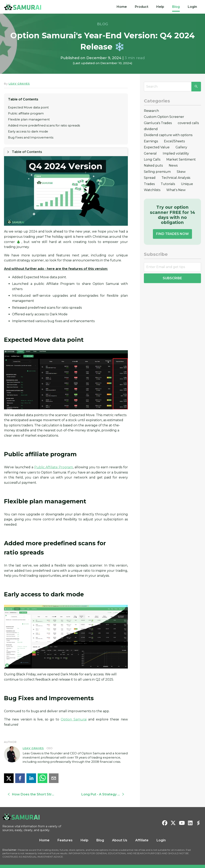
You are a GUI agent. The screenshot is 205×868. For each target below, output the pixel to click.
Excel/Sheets (174, 141)
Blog (176, 7)
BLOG (102, 24)
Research (151, 111)
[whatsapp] (42, 770)
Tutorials (168, 184)
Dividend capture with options (168, 135)
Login (192, 7)
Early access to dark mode (28, 131)
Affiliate (142, 832)
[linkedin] (31, 770)
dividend (151, 129)
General (150, 153)
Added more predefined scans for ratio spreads (44, 125)
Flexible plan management (29, 119)
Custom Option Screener (164, 117)
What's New (176, 190)
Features (65, 832)
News (173, 165)
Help (160, 7)
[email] (54, 770)
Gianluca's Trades (158, 123)
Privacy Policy (115, 864)
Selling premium (157, 172)
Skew (181, 172)
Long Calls (152, 159)
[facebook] (20, 770)
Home (122, 7)
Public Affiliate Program (54, 459)
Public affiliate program (26, 113)
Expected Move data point (28, 107)
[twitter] (9, 770)
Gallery (181, 147)
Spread (150, 178)
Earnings (151, 141)
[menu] (157, 7)
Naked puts (153, 165)
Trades (149, 184)
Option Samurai (74, 711)
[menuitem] (122, 7)
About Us (120, 832)
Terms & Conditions (93, 864)
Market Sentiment (181, 159)
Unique (187, 184)
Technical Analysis (176, 178)
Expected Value (157, 147)
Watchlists (152, 190)
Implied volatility (176, 153)
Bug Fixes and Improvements (31, 137)
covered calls (188, 123)
